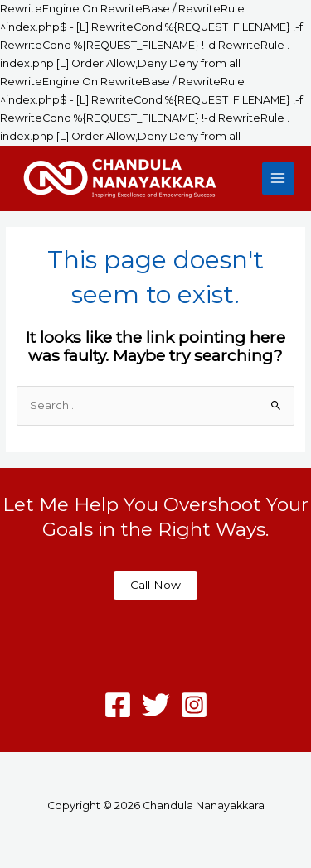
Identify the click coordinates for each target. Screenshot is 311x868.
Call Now (155, 585)
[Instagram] (194, 705)
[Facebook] (118, 705)
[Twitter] (156, 705)
